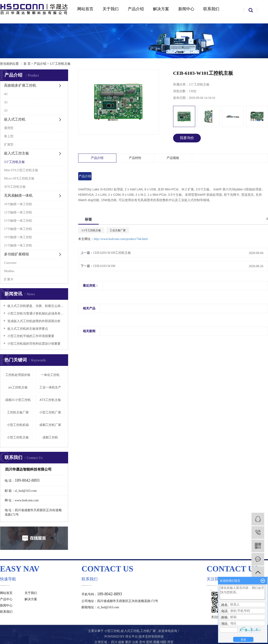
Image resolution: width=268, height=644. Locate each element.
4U (6, 94)
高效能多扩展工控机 (20, 85)
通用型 (9, 128)
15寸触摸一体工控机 (18, 221)
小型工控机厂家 (50, 412)
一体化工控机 (50, 375)
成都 (121, 642)
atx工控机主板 (18, 387)
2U (6, 111)
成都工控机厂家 (50, 425)
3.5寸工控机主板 (91, 230)
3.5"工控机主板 (60, 64)
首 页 (27, 64)
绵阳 (164, 642)
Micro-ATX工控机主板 (19, 178)
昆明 (150, 642)
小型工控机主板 (18, 437)
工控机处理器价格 (18, 375)
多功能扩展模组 (17, 254)
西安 (170, 642)
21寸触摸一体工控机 (18, 245)
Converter (10, 263)
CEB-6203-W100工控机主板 (112, 253)
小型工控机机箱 (18, 425)
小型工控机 (112, 631)
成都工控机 (50, 437)
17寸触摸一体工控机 (18, 229)
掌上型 (9, 136)
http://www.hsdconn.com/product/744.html (121, 239)
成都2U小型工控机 (18, 400)
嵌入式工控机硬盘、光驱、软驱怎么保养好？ (36, 306)
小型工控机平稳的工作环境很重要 (30, 336)
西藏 (157, 642)
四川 (115, 642)
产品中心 (6, 599)
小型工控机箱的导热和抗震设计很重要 (33, 344)
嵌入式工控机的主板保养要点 (27, 329)
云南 (136, 642)
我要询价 (187, 138)
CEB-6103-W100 (104, 266)
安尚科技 (157, 637)
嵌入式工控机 (15, 119)
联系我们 (211, 9)
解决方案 (161, 9)
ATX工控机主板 (15, 187)
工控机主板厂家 (18, 412)
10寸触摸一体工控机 (18, 204)
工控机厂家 (148, 631)
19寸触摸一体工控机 (18, 237)
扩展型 (9, 145)
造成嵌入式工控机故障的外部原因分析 (33, 321)
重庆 (129, 642)
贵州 (143, 642)
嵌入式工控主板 (17, 153)
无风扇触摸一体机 (18, 195)
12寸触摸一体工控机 (18, 212)
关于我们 (111, 9)
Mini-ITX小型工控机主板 (21, 170)
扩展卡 (9, 279)
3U (6, 102)
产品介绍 (136, 9)
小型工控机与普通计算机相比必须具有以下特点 (36, 314)
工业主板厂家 (118, 230)
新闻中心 (186, 9)
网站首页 (85, 9)
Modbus (9, 271)
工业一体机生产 (50, 387)
